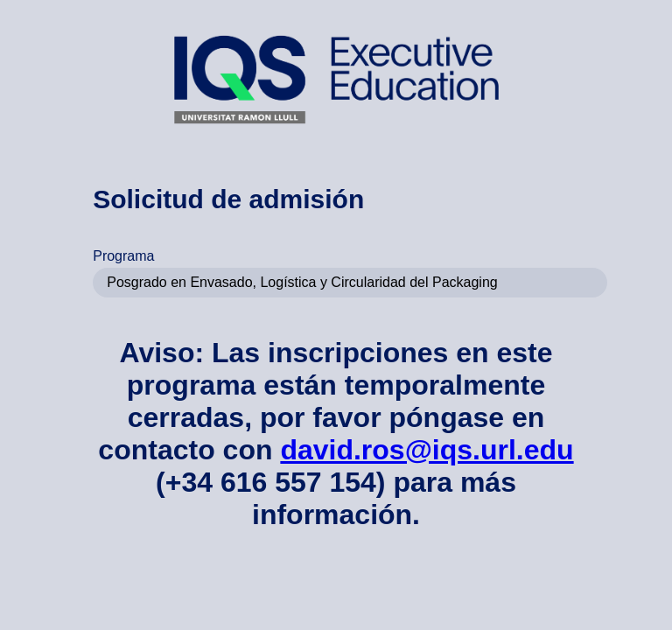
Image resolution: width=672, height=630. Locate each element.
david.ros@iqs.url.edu (427, 450)
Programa (123, 256)
